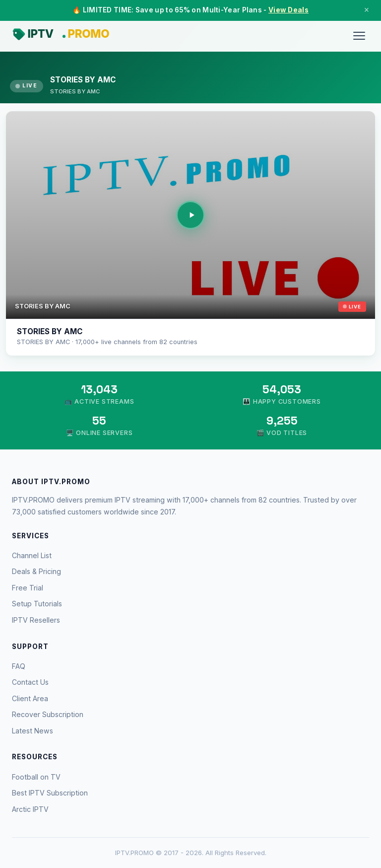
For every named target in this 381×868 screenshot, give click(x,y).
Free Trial (28, 588)
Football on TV (36, 777)
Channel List (32, 555)
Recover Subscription (48, 714)
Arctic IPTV (30, 809)
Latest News (32, 731)
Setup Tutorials (37, 604)
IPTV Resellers (36, 620)
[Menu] (359, 36)
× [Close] (367, 10)
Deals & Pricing (36, 571)
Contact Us (30, 682)
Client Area (30, 698)
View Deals (288, 10)
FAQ (19, 666)
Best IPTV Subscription (50, 793)
